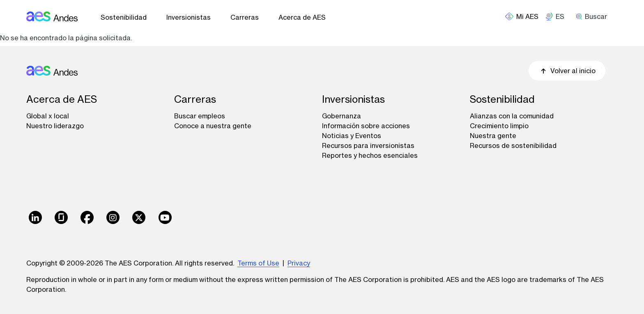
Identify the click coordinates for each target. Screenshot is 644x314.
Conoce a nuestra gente (213, 126)
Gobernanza (342, 116)
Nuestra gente (493, 136)
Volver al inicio (567, 71)
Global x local (48, 116)
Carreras (245, 17)
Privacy (299, 263)
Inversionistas (189, 17)
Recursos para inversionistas (368, 145)
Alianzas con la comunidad (512, 116)
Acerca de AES (302, 17)
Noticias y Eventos (352, 136)
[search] (594, 16)
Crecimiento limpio (499, 126)
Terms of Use (258, 263)
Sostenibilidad (124, 17)
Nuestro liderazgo (55, 126)
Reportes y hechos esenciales (370, 155)
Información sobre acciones (366, 126)
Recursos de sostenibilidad (513, 145)
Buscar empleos (200, 116)
